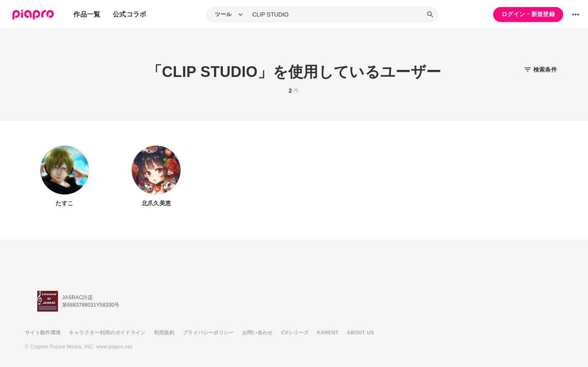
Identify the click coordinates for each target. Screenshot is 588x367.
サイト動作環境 (43, 333)
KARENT (328, 333)
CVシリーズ (295, 333)
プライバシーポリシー (208, 333)
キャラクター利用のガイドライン (107, 333)
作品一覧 (87, 14)
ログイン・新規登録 (528, 14)
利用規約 (164, 333)
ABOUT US (360, 333)
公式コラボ (130, 14)
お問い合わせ (258, 333)
